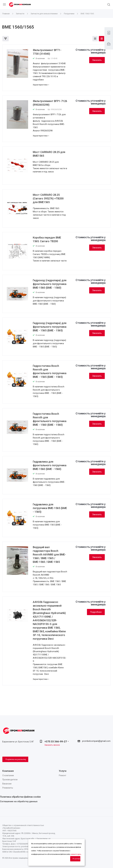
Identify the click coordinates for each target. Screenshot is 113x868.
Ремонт (63, 775)
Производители (10, 780)
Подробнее (96, 612)
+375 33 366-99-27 (56, 741)
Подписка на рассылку (16, 759)
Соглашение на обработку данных (19, 801)
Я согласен (76, 859)
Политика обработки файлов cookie (20, 797)
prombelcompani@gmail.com (96, 741)
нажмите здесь (76, 854)
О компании (8, 775)
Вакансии (7, 784)
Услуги (63, 771)
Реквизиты (8, 788)
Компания (8, 771)
